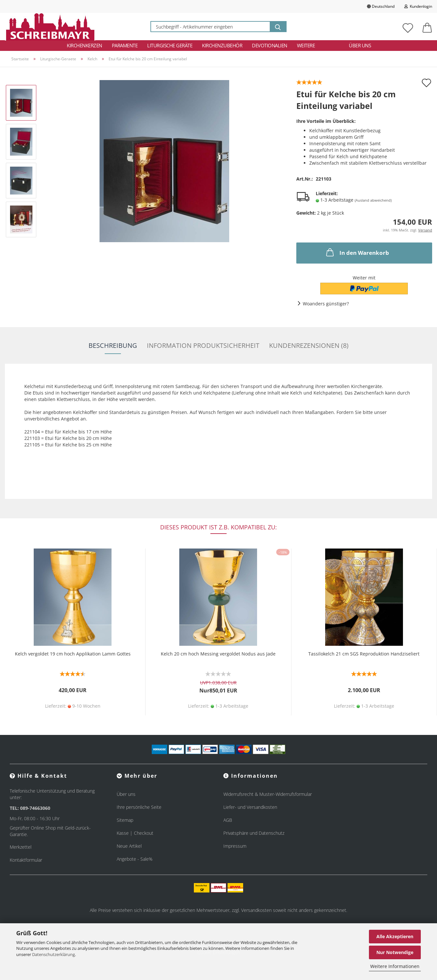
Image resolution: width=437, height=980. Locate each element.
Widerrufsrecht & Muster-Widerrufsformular (268, 794)
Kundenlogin (418, 6)
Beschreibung (113, 345)
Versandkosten (256, 910)
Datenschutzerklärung (53, 954)
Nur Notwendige (395, 952)
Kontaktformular (26, 860)
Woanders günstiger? (326, 304)
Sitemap (125, 820)
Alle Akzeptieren (395, 936)
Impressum (235, 846)
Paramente (125, 45)
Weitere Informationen (395, 966)
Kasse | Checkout (135, 833)
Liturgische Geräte (170, 45)
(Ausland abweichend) (373, 200)
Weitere (306, 45)
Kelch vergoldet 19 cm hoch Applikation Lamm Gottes (73, 654)
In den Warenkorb (357, 252)
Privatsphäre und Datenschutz (254, 833)
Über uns (360, 45)
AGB (228, 820)
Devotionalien (270, 45)
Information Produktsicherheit (203, 345)
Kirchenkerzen (84, 45)
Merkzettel (21, 847)
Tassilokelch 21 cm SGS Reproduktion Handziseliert (364, 654)
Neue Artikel (129, 846)
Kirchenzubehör (222, 45)
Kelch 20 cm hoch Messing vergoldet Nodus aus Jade (218, 654)
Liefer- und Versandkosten (250, 807)
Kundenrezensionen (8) (309, 345)
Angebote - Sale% (135, 859)
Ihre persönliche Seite (139, 807)
